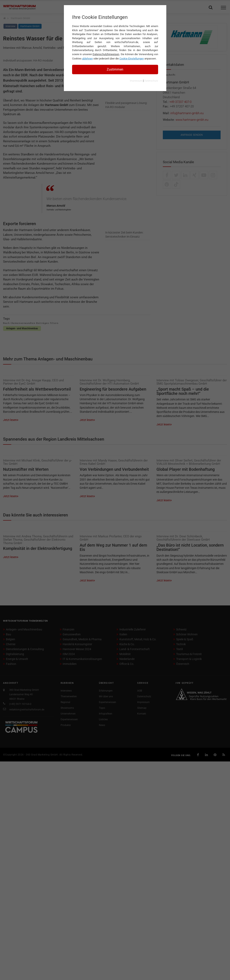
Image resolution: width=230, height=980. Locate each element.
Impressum (136, 81)
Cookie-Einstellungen (132, 59)
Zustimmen (115, 69)
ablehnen (87, 59)
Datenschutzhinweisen (106, 54)
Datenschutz (151, 81)
